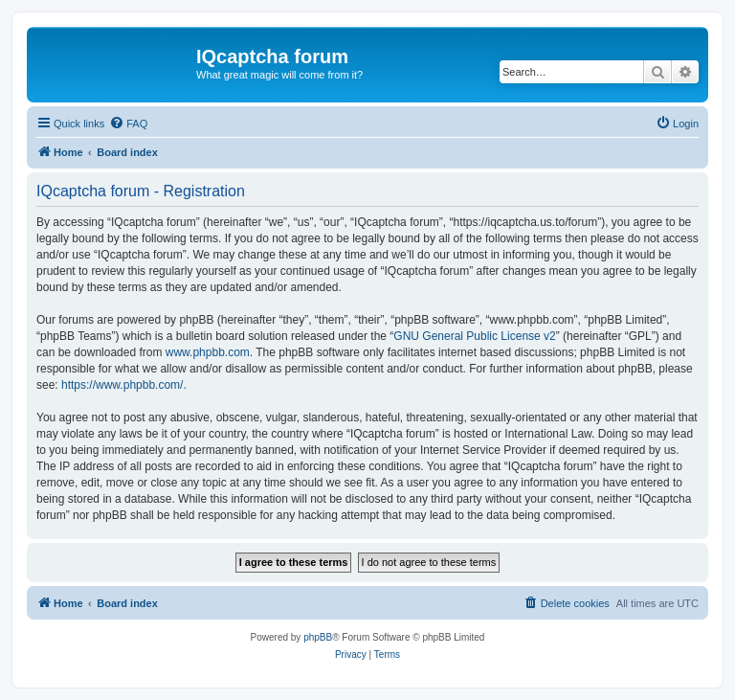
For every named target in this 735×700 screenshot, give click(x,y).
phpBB (318, 637)
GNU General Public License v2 (474, 336)
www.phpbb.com (208, 352)
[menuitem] (128, 124)
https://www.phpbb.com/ (122, 385)
